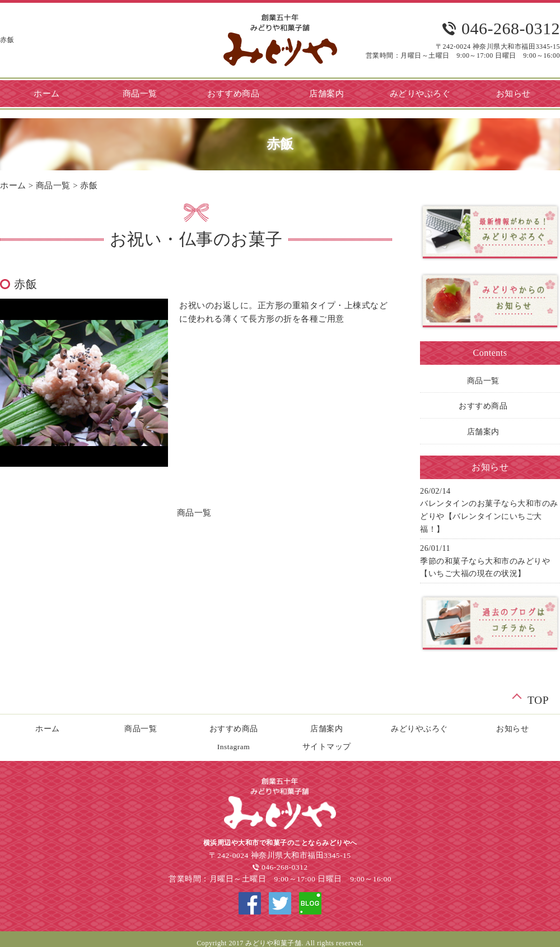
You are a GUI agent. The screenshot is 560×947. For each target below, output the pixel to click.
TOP (538, 698)
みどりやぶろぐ (420, 94)
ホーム (13, 185)
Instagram (234, 747)
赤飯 (89, 185)
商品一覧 (140, 94)
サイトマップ (327, 747)
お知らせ (512, 729)
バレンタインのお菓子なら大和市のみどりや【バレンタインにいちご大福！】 (489, 516)
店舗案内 (326, 94)
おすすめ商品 (233, 94)
